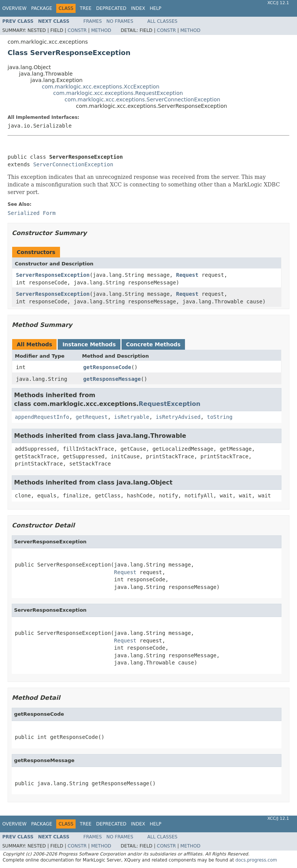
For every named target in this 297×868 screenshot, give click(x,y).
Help (156, 8)
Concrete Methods (153, 344)
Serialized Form (32, 213)
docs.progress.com (256, 860)
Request (187, 275)
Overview (14, 8)
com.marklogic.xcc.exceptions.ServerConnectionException (142, 99)
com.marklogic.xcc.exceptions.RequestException (118, 93)
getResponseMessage (112, 379)
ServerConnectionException (73, 164)
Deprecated (111, 8)
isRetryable (132, 417)
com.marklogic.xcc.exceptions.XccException (101, 87)
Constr (77, 30)
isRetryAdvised (178, 417)
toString (220, 417)
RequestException (170, 404)
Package (42, 8)
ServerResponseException (53, 275)
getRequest (92, 417)
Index (138, 8)
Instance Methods (89, 344)
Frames (93, 21)
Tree (86, 8)
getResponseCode (107, 367)
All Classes (162, 21)
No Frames (120, 21)
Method (101, 30)
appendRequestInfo (42, 417)
